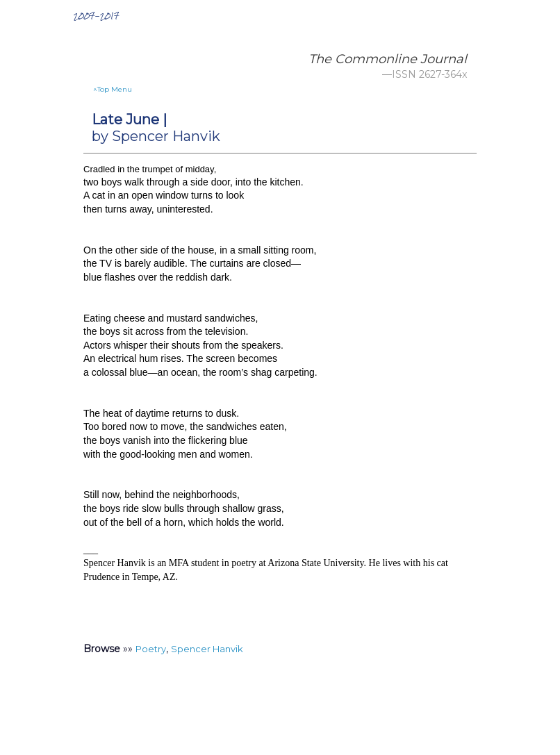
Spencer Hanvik (207, 649)
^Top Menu (113, 89)
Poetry (151, 649)
